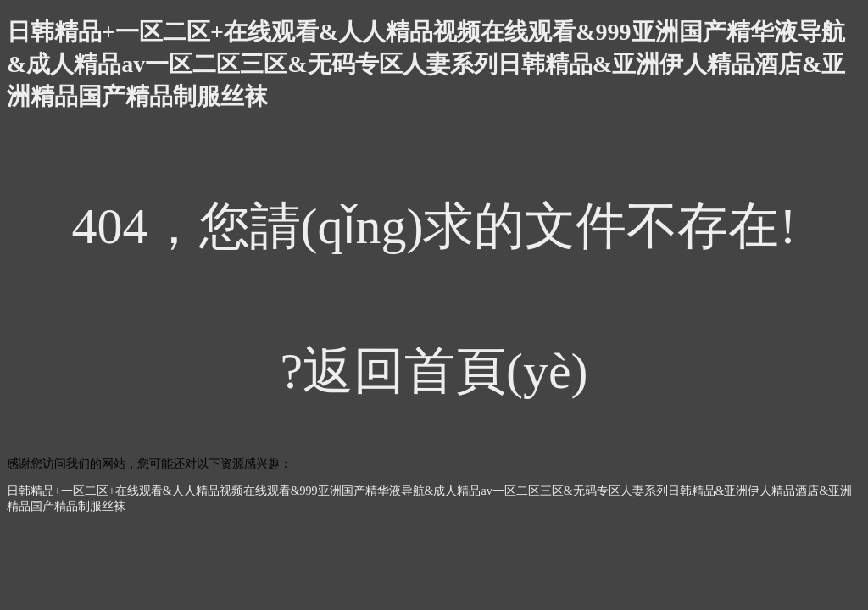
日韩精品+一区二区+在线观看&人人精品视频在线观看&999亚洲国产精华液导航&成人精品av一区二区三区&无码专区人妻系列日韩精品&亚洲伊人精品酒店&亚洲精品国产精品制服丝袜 (426, 64)
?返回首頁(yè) (434, 371)
